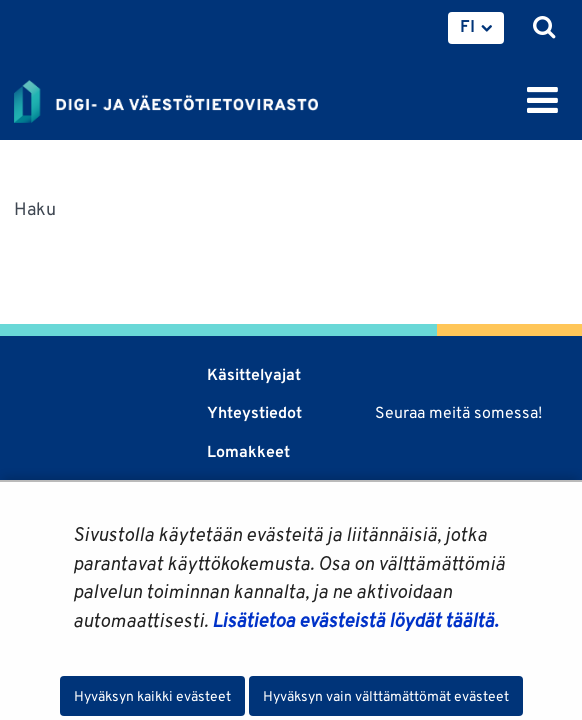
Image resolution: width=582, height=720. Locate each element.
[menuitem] (476, 28)
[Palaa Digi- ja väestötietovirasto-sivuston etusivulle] (166, 98)
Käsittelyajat (254, 374)
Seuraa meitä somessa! (458, 412)
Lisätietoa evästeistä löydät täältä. (355, 620)
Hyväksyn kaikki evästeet (152, 696)
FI (467, 26)
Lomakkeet (248, 451)
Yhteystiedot (254, 412)
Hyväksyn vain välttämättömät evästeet (386, 696)
